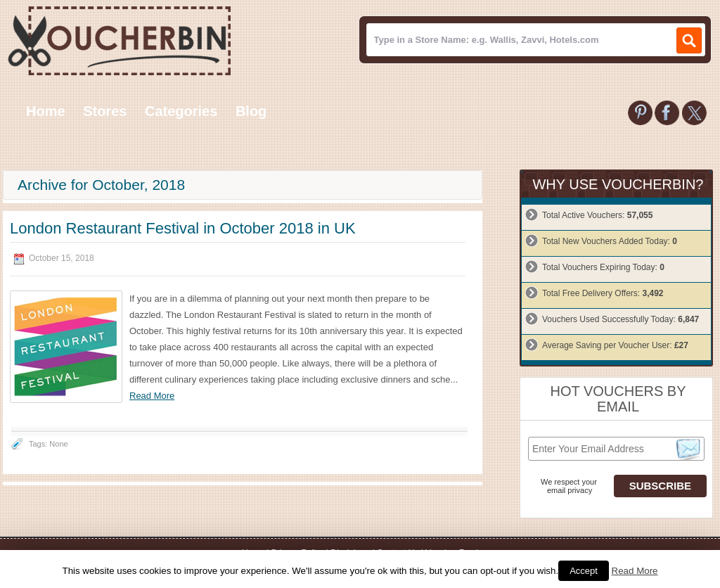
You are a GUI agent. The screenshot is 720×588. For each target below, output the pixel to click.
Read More (152, 396)
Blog (251, 111)
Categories (181, 111)
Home (46, 111)
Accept (584, 571)
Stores (105, 111)
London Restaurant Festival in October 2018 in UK (183, 228)
